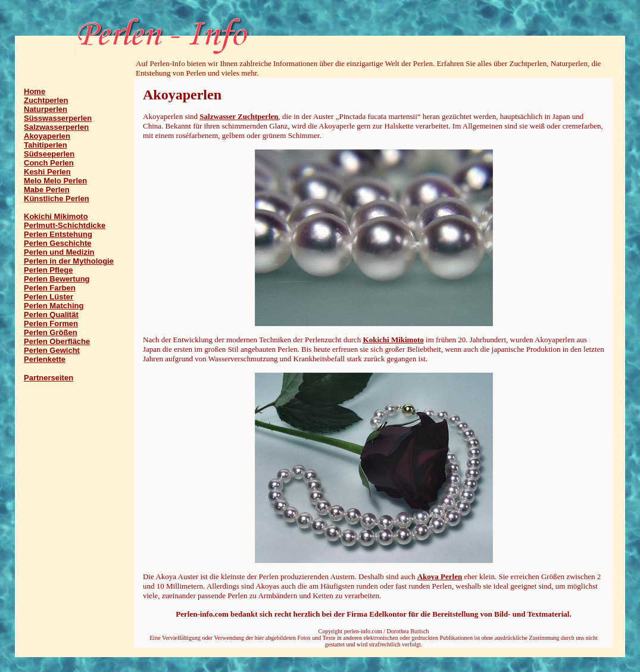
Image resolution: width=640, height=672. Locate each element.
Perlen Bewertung (57, 279)
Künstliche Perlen (57, 199)
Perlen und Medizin (59, 252)
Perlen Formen (51, 324)
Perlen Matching (54, 306)
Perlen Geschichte (57, 243)
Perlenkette (45, 359)
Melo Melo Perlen (55, 181)
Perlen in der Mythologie (69, 261)
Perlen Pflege (48, 270)
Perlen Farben (50, 288)
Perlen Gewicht (52, 350)
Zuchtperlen (46, 100)
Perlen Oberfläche (57, 341)
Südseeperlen (49, 154)
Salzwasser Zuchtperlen (239, 116)
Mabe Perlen (47, 190)
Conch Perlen (49, 163)
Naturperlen (46, 109)
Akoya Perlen (440, 576)
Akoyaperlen (47, 136)
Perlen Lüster (49, 297)
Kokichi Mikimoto (56, 216)
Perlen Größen (51, 332)
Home (35, 91)
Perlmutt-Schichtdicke (65, 225)
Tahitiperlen (46, 145)
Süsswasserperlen (58, 118)
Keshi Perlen (47, 172)
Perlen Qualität (51, 315)
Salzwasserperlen (56, 127)
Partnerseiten (49, 378)
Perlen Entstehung (58, 234)
